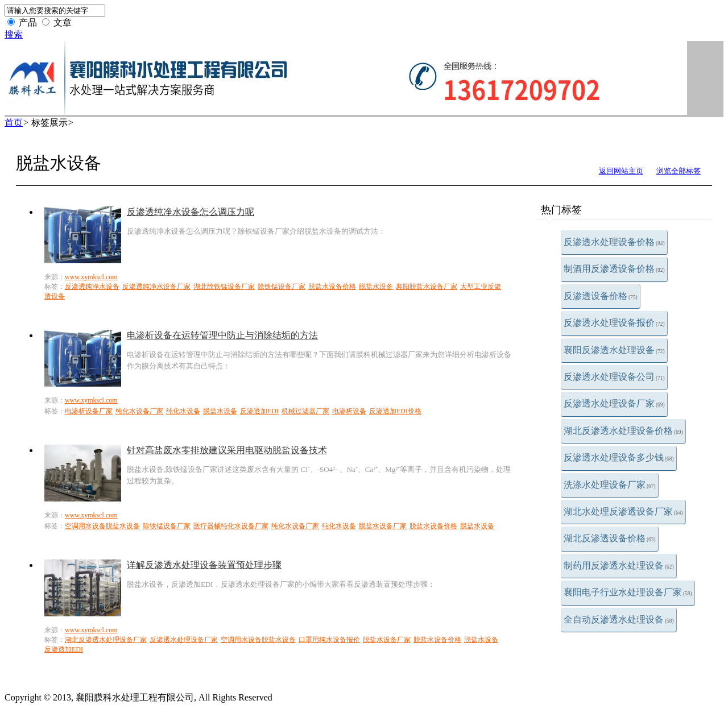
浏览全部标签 (679, 171)
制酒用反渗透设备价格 (614, 269)
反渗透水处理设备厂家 (614, 403)
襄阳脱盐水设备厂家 (427, 287)
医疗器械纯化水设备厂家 (231, 526)
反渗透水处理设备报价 (614, 323)
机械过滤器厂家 (305, 411)
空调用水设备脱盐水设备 (102, 526)
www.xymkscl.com (91, 277)
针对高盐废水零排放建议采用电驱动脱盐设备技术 (227, 450)
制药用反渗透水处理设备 (619, 565)
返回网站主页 (621, 171)
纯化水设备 (183, 411)
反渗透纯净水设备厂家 (156, 287)
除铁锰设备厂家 (282, 287)
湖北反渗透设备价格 (610, 538)
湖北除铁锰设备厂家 (224, 287)
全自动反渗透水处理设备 (619, 619)
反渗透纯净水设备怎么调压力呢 (191, 212)
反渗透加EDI (259, 411)
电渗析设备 (349, 411)
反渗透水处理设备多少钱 (619, 457)
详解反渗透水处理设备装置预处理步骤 (204, 565)
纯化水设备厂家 (139, 411)
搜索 (14, 34)
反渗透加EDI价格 (395, 411)
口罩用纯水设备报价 (329, 640)
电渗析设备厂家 (89, 411)
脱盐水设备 (376, 287)
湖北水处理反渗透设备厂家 (623, 511)
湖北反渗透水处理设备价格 (623, 431)
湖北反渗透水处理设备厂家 (106, 640)
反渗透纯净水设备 (92, 287)
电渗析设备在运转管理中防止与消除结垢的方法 (222, 335)
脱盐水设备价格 (332, 287)
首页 (14, 123)
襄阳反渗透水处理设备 (614, 350)
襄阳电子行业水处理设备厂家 (628, 592)
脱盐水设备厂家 (383, 526)
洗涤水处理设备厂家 (610, 485)
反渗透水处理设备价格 (614, 242)
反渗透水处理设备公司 (614, 377)
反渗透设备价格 (601, 296)
